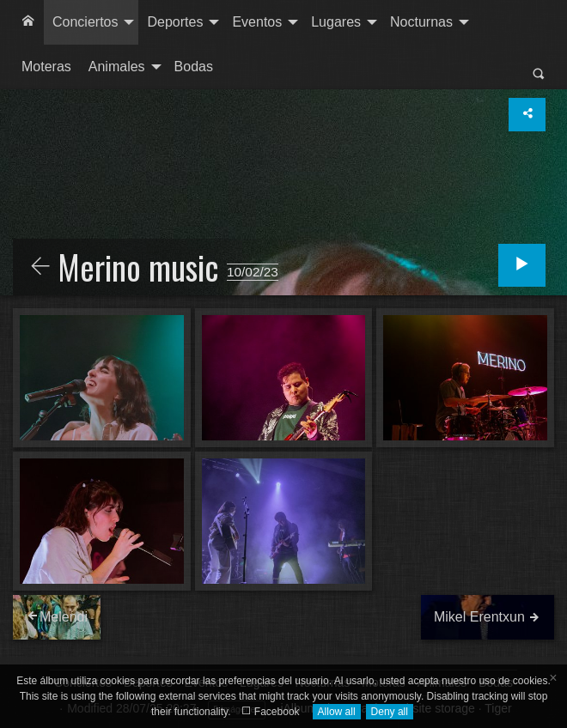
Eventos (257, 22)
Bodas (194, 67)
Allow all (337, 712)
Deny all (390, 712)
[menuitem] (28, 22)
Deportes (175, 22)
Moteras (46, 67)
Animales (117, 67)
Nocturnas (421, 22)
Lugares (336, 22)
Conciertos (85, 22)
